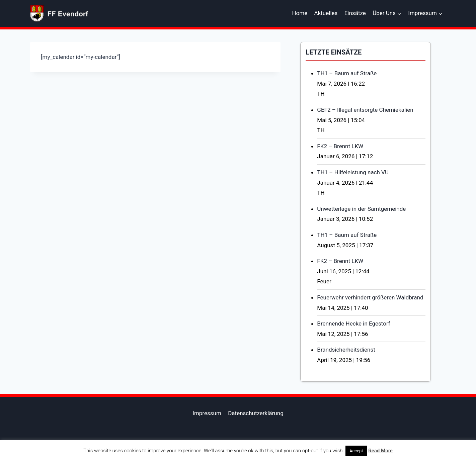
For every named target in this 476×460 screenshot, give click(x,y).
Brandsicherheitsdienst (346, 350)
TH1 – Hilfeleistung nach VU (353, 172)
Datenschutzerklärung (256, 413)
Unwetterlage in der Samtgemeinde (361, 209)
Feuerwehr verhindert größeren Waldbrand (370, 297)
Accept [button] (356, 451)
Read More (380, 451)
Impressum (207, 413)
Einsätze (355, 13)
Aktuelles (326, 13)
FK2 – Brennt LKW (340, 146)
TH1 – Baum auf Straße (347, 73)
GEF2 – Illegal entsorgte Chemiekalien (365, 110)
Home (300, 13)
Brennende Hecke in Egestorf (353, 324)
